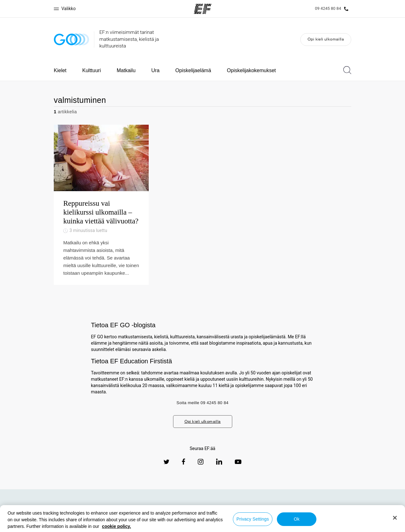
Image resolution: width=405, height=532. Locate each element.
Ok (296, 519)
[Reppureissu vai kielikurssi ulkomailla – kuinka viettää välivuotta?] (101, 205)
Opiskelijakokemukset (251, 70)
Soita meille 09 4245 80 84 (202, 403)
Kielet (60, 70)
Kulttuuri (92, 70)
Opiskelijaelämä (193, 70)
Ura (155, 70)
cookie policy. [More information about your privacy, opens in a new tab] (116, 526)
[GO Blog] (72, 39)
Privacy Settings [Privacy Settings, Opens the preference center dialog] (253, 519)
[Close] (395, 518)
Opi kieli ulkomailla (326, 39)
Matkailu (126, 70)
